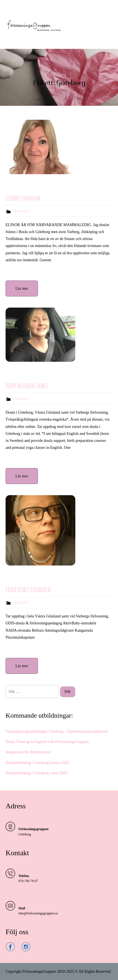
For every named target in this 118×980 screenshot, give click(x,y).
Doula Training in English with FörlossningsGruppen (47, 742)
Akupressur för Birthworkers (28, 752)
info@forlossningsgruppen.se (38, 913)
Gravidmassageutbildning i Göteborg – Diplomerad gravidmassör (57, 731)
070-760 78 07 (28, 881)
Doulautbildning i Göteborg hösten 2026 (37, 763)
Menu (11, 9)
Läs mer (22, 288)
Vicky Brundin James (27, 385)
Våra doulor (21, 211)
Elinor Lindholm (23, 198)
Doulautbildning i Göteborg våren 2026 (36, 773)
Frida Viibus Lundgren (28, 589)
